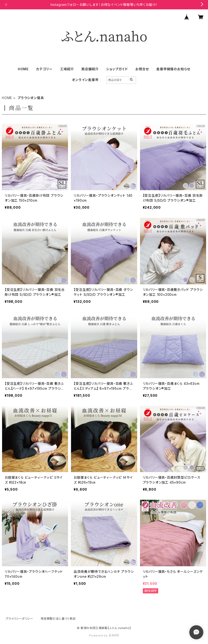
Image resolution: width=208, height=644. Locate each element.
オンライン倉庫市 (85, 80)
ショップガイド (117, 69)
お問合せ (142, 69)
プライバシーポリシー (19, 619)
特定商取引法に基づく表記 (58, 619)
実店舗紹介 (90, 69)
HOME (23, 69)
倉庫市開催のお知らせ (173, 69)
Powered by (104, 635)
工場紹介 (67, 69)
